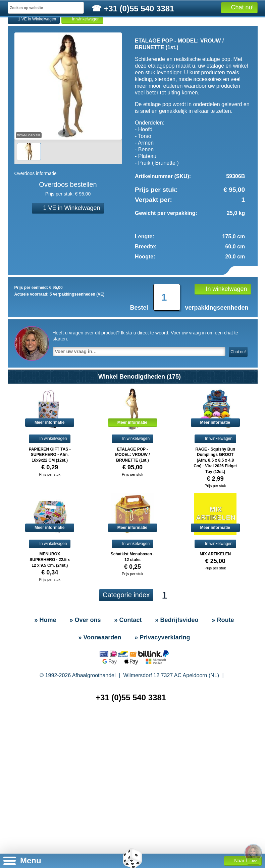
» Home (25, 52)
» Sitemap (134, 786)
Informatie (209, 68)
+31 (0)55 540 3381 (131, 758)
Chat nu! (238, 412)
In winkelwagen (82, 80)
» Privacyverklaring (162, 698)
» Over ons (85, 680)
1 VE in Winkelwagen (34, 80)
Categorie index (126, 655)
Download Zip (29, 195)
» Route (137, 52)
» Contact (57, 52)
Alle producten (242, 68)
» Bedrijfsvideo (98, 52)
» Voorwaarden (100, 698)
